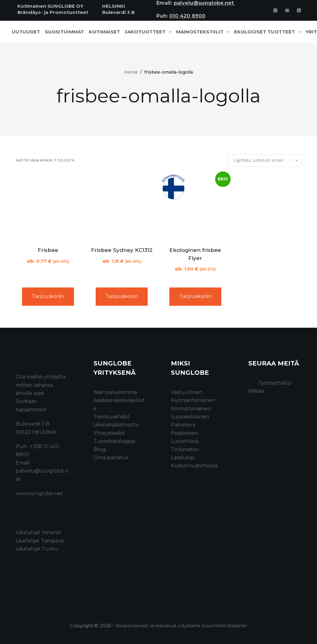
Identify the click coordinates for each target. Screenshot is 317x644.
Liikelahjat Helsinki (38, 532)
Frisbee (48, 250)
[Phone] (299, 10)
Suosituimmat (65, 32)
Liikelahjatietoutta (116, 425)
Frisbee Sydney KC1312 (122, 250)
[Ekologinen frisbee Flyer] (195, 207)
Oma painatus (111, 458)
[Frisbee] (48, 207)
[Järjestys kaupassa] (265, 161)
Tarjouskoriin (48, 296)
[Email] (287, 10)
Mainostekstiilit (204, 32)
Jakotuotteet (149, 32)
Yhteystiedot (109, 433)
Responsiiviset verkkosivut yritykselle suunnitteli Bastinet (181, 626)
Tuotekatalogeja (114, 441)
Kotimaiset (104, 32)
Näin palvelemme (115, 392)
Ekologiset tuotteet (269, 32)
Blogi (100, 450)
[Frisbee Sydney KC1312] (122, 207)
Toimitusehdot (112, 417)
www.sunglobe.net (39, 493)
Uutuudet (26, 32)
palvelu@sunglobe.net (204, 3)
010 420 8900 (187, 16)
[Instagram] (275, 10)
